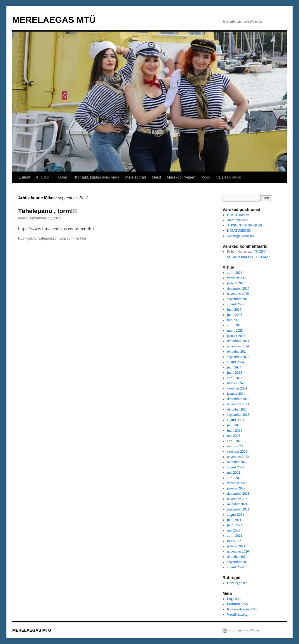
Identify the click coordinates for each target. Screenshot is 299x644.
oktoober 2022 (237, 462)
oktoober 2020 (237, 557)
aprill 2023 (235, 441)
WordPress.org (237, 614)
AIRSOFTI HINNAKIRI (245, 225)
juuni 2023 (235, 430)
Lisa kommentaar (73, 238)
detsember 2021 (238, 494)
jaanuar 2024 (236, 394)
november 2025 (238, 294)
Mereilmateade (238, 220)
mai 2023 (234, 436)
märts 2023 (235, 446)
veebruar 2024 (237, 388)
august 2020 (236, 567)
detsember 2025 (238, 288)
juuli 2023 (234, 425)
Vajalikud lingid (229, 177)
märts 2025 (235, 330)
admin (23, 218)
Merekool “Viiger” (181, 177)
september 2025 (238, 299)
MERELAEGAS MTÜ (54, 20)
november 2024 (238, 346)
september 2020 (238, 562)
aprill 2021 (235, 536)
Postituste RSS (238, 604)
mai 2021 (234, 530)
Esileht (24, 177)
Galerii (64, 177)
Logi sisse (234, 599)
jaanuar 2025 (236, 336)
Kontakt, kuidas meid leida (97, 177)
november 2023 (238, 404)
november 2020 (238, 551)
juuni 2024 (235, 373)
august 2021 (236, 515)
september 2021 (238, 509)
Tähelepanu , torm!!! (48, 211)
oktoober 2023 (237, 409)
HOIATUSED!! (238, 215)
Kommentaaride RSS (242, 609)
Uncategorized (45, 238)
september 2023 (238, 415)
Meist (156, 177)
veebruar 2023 (237, 451)
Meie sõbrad (136, 177)
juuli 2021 (234, 520)
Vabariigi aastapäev (241, 236)
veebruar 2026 (237, 278)
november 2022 (238, 457)
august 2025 (236, 304)
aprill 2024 (235, 378)
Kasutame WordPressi (244, 630)
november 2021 (238, 499)
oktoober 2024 (237, 352)
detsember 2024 (238, 341)
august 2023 (236, 420)
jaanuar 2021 (236, 546)
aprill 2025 (235, 325)
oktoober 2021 (237, 504)
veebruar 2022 (237, 483)
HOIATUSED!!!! (239, 231)
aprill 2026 (235, 273)
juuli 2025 (234, 309)
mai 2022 (234, 472)
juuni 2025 (235, 315)
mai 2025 (234, 320)
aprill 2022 (235, 478)
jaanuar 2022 (236, 488)
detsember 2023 (238, 399)
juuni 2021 (235, 525)
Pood (206, 177)
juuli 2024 (234, 367)
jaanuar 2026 (236, 283)
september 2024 (238, 357)
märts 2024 (235, 383)
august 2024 (236, 362)
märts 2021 (235, 541)
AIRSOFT (44, 177)
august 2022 (236, 467)
